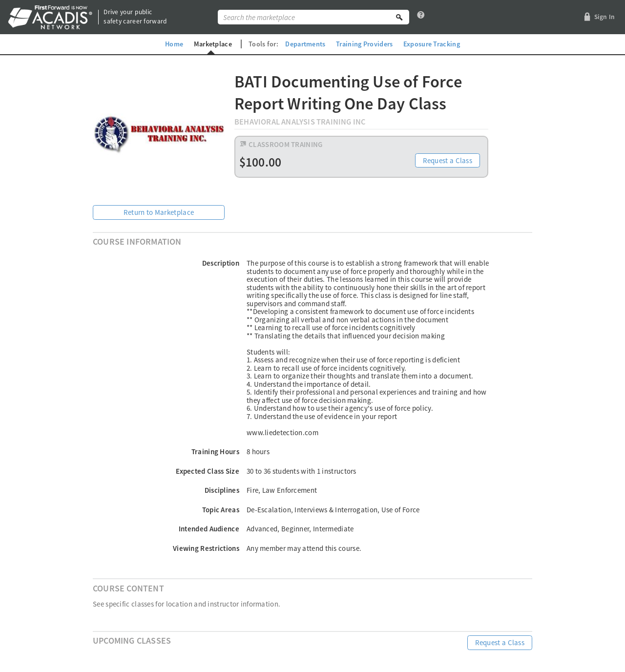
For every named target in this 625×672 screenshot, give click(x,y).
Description (221, 263)
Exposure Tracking (432, 44)
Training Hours (215, 451)
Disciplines (222, 490)
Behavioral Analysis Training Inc (300, 122)
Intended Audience (209, 529)
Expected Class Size (208, 471)
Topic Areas (221, 510)
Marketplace (213, 44)
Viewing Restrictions (206, 548)
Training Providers (364, 44)
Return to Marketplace (159, 212)
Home (174, 44)
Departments (305, 44)
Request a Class (448, 160)
